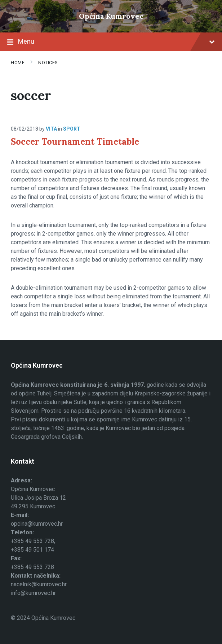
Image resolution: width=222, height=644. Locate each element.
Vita (51, 129)
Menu (111, 42)
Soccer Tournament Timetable (75, 142)
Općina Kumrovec (111, 16)
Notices (48, 63)
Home (18, 63)
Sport (72, 129)
